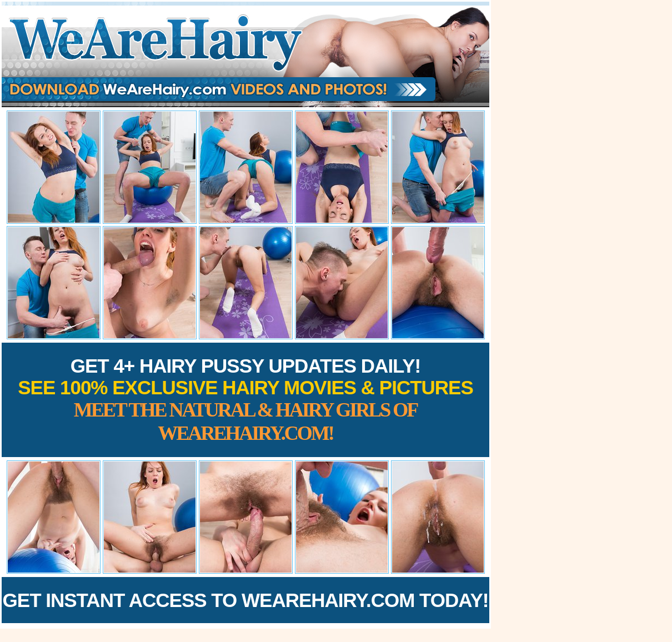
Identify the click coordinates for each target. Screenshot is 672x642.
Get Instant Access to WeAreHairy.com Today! (246, 600)
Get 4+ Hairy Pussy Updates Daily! (245, 400)
